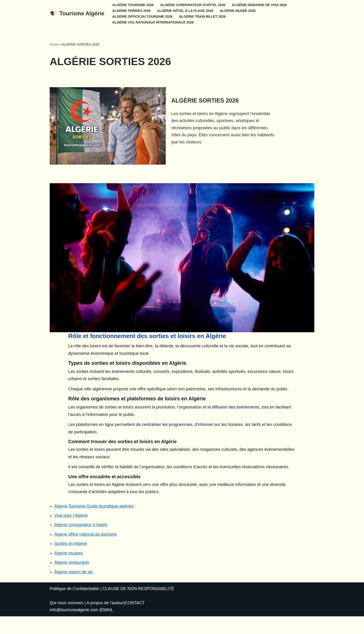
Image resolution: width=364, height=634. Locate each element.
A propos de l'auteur (105, 621)
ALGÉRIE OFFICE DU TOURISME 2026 (142, 16)
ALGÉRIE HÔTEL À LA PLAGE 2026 (186, 10)
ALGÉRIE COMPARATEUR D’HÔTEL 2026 (193, 5)
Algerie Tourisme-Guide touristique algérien (94, 524)
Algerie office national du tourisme (86, 552)
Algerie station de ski (74, 590)
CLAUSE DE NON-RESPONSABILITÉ (138, 607)
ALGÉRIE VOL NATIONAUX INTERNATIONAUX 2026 (153, 22)
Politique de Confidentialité (74, 607)
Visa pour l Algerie (71, 533)
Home (54, 44)
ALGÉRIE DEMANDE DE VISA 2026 (260, 5)
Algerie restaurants (72, 580)
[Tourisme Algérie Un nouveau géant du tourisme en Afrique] (77, 14)
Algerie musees (69, 571)
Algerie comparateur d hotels (81, 542)
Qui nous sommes (67, 621)
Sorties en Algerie (71, 561)
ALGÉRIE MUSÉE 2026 (238, 10)
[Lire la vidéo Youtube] (182, 275)
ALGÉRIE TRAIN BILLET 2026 (203, 16)
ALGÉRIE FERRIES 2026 (131, 10)
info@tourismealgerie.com (74, 628)
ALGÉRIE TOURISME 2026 (133, 5)
